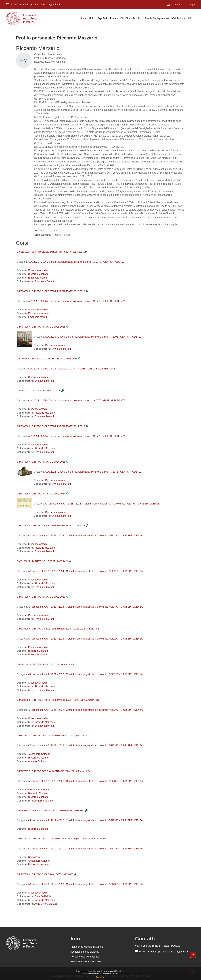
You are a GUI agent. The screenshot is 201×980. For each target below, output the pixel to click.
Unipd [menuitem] (92, 18)
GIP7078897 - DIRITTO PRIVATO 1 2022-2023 (41, 597)
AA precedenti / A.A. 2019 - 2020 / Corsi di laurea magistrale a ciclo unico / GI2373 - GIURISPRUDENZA (85, 820)
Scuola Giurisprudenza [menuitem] (157, 18)
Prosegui (100, 977)
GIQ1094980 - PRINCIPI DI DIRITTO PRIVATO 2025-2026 (47, 359)
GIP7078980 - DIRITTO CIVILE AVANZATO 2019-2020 (45, 874)
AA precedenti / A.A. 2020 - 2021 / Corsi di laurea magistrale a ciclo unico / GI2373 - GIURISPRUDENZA (85, 781)
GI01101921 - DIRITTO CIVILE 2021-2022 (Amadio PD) (46, 664)
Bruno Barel (35, 857)
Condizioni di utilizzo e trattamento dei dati (101, 973)
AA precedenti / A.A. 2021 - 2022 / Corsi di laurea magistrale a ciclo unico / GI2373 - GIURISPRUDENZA (85, 745)
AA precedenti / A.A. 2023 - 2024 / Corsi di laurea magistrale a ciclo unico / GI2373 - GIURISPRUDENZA (102, 504)
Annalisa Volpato (37, 761)
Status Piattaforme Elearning (86, 962)
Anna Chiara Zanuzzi (46, 904)
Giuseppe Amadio (38, 270)
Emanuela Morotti (38, 278)
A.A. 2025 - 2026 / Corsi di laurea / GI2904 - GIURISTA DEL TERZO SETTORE (72, 369)
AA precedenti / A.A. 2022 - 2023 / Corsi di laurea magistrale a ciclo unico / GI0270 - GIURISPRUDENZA (85, 639)
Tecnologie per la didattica (85, 952)
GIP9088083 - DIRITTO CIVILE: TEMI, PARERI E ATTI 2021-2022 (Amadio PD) (58, 700)
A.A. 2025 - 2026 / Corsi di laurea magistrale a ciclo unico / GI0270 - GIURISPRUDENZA (77, 262)
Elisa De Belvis (43, 896)
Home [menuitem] (83, 18)
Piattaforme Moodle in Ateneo (87, 947)
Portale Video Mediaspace (85, 957)
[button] (175, 5)
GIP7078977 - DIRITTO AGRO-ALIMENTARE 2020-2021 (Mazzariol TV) (54, 771)
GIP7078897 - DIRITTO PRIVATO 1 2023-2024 (41, 494)
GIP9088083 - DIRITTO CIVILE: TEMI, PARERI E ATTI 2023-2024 (51, 526)
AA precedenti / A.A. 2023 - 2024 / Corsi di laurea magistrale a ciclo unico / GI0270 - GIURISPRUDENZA (85, 536)
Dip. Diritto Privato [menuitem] (108, 18)
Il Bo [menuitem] (190, 18)
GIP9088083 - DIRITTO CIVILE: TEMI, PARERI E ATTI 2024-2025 (51, 426)
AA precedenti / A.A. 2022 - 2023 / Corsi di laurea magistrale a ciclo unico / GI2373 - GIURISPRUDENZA (85, 607)
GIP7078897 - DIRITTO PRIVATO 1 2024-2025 (41, 462)
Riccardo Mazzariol (39, 274)
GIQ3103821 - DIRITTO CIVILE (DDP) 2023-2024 (42, 561)
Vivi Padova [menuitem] (178, 18)
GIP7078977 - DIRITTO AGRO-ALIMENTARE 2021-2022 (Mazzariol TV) (54, 735)
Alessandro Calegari (39, 754)
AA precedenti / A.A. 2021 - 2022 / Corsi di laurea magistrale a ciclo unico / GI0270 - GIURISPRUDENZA (85, 674)
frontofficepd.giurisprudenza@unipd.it (40, 5)
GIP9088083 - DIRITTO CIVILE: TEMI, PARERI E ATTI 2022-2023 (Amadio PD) (58, 629)
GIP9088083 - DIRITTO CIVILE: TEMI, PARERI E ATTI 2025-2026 (51, 291)
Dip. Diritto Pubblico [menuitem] (131, 18)
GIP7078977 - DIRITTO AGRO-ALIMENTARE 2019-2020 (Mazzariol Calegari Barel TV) (62, 839)
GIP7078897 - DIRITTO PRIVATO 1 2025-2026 (41, 327)
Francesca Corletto (45, 281)
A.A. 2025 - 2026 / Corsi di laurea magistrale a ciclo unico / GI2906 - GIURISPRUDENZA (94, 337)
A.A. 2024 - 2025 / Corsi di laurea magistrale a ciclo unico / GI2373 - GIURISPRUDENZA (94, 472)
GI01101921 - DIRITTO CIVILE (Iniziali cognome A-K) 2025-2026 (50, 252)
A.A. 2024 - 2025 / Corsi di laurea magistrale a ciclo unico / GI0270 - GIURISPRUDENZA (77, 401)
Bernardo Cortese (38, 793)
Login (192, 5)
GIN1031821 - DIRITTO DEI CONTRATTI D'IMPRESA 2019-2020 (51, 810)
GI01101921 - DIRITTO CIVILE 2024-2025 (39, 391)
